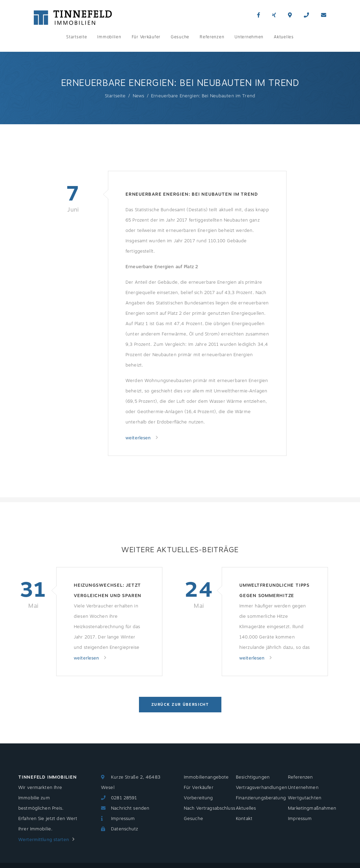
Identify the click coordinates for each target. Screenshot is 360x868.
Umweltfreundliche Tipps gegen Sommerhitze (274, 591)
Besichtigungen (253, 777)
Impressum (123, 819)
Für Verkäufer (146, 37)
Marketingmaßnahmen (312, 808)
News (139, 96)
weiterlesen (139, 438)
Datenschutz (124, 829)
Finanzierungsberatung (261, 798)
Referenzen (212, 37)
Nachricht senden (130, 808)
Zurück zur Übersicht (180, 705)
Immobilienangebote (206, 777)
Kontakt (244, 819)
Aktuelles (284, 37)
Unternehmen (249, 37)
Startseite (77, 37)
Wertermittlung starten (44, 840)
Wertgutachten (305, 798)
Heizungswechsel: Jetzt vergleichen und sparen (108, 591)
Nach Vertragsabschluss (209, 808)
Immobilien (109, 37)
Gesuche (180, 37)
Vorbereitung (198, 798)
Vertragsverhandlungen (262, 788)
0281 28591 (124, 798)
